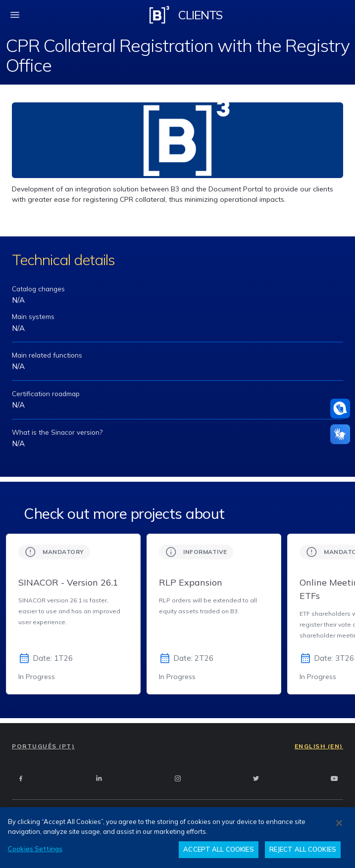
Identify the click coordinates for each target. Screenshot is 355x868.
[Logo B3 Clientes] (159, 15)
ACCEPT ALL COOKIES (218, 849)
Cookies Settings (35, 849)
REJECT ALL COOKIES (303, 849)
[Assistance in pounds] (340, 409)
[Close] (339, 823)
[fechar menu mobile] (15, 15)
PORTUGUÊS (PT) (43, 746)
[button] (340, 409)
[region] (177, 838)
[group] (73, 614)
